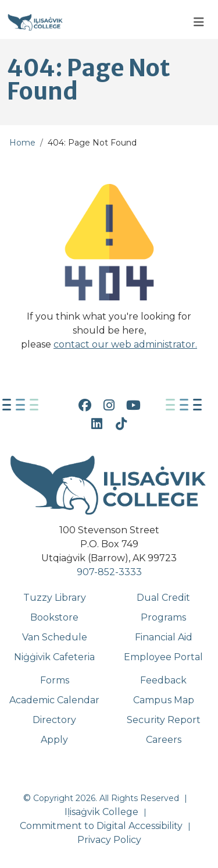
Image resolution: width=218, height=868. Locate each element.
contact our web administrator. (125, 344)
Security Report (164, 720)
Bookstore (54, 617)
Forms (55, 680)
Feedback (163, 680)
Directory (54, 720)
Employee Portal (163, 657)
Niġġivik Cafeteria (54, 657)
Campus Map (164, 700)
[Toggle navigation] (199, 22)
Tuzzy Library (55, 598)
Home (22, 143)
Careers (164, 740)
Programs (163, 617)
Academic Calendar (54, 700)
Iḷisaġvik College (101, 812)
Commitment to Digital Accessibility (101, 826)
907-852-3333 (109, 572)
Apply (54, 740)
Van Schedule (55, 637)
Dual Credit (163, 598)
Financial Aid (164, 637)
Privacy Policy (109, 840)
